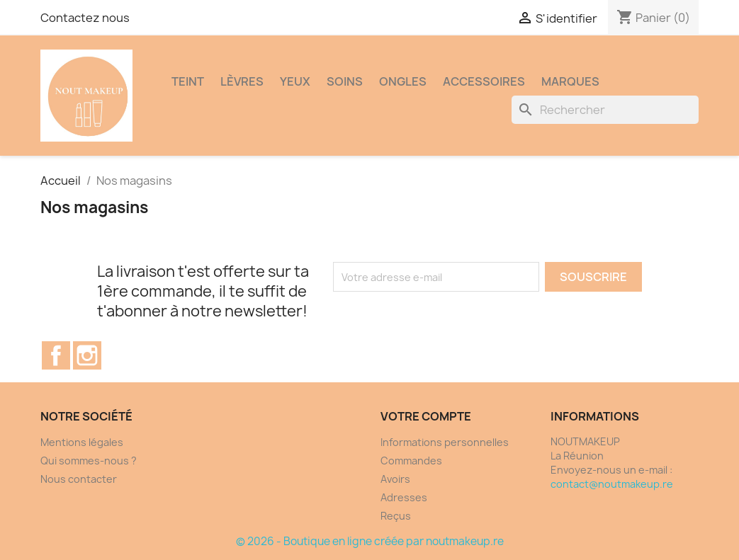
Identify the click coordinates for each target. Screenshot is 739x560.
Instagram (87, 355)
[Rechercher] (605, 110)
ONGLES (403, 81)
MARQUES (570, 81)
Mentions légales (82, 442)
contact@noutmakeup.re (612, 484)
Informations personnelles (445, 442)
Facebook (56, 355)
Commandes (411, 461)
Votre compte (426, 416)
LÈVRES (242, 81)
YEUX (295, 81)
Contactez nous (85, 18)
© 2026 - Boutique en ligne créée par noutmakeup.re (370, 541)
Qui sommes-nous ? (89, 461)
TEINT (188, 81)
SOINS (345, 81)
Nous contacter (79, 479)
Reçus (396, 516)
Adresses (404, 497)
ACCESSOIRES (484, 81)
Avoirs (395, 479)
